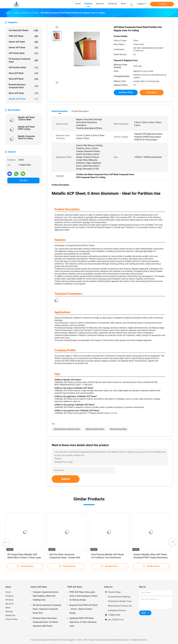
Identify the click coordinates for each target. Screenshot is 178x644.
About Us (10, 604)
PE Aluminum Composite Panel (23, 60)
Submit (66, 479)
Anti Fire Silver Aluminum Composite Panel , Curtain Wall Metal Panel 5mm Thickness (65, 558)
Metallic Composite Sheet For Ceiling (26, 137)
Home (8, 592)
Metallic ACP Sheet (23, 99)
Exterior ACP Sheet (23, 48)
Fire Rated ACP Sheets (23, 31)
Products (9, 596)
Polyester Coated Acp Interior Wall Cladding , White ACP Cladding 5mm (46, 596)
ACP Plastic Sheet (23, 53)
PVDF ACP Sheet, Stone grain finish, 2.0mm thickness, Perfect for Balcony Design (84, 596)
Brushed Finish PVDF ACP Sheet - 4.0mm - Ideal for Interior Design (84, 609)
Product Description (80, 111)
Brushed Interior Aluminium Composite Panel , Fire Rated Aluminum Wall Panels (45, 622)
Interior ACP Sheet (23, 42)
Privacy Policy (12, 619)
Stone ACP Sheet (23, 73)
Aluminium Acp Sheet (118, 429)
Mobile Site (10, 615)
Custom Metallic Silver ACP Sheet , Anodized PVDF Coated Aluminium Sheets (151, 558)
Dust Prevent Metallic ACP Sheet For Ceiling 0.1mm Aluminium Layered (108, 558)
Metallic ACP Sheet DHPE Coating (26, 128)
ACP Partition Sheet (23, 68)
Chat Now (162, 4)
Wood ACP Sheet (23, 79)
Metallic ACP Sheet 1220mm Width (26, 118)
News (8, 608)
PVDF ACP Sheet (23, 36)
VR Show (9, 600)
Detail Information (60, 111)
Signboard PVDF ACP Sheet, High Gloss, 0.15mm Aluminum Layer (83, 622)
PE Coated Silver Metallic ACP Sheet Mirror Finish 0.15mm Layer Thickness (24, 558)
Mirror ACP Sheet (23, 93)
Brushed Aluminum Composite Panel (23, 86)
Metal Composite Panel (95, 429)
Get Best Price (126, 92)
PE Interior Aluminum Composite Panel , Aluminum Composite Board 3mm (47, 609)
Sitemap (9, 612)
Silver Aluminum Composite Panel (67, 429)
